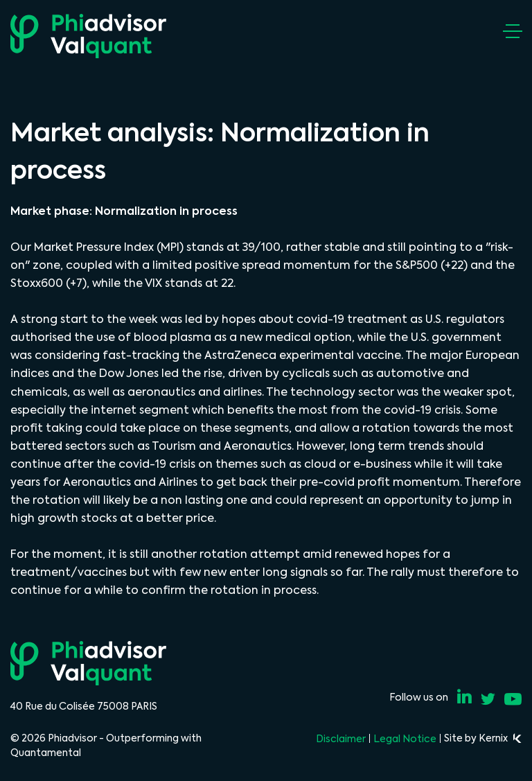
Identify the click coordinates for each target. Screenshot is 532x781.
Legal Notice (405, 739)
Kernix (500, 738)
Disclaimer (341, 739)
